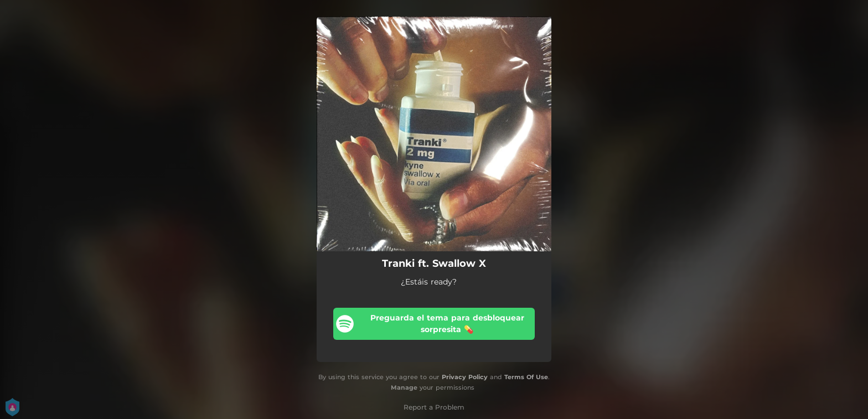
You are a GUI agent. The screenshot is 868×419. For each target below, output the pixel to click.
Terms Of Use (526, 377)
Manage (404, 387)
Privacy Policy (465, 377)
